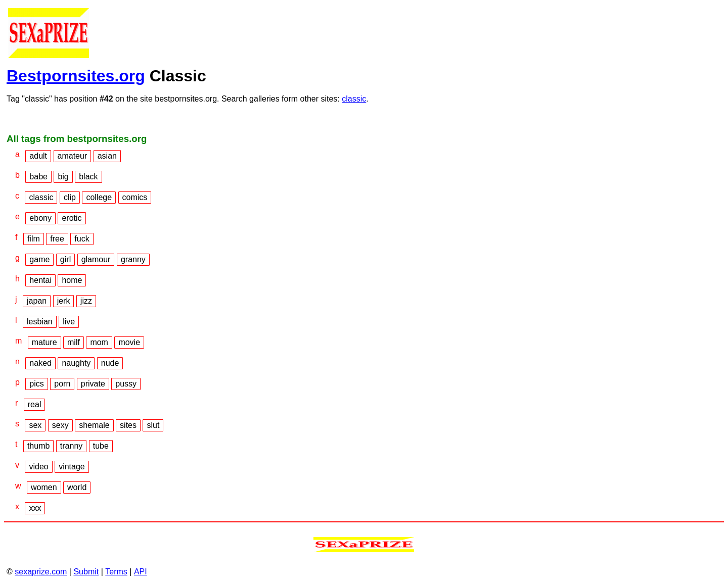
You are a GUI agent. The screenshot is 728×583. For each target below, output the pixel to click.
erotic (72, 218)
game (39, 259)
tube (101, 446)
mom (99, 342)
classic (354, 99)
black (88, 177)
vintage (72, 467)
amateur (73, 156)
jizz (86, 301)
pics (36, 384)
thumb (38, 446)
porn (62, 384)
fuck (82, 239)
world (77, 487)
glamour (96, 259)
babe (38, 177)
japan (37, 301)
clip (70, 197)
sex (35, 425)
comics (135, 197)
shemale (94, 425)
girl (65, 259)
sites (128, 425)
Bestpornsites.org (76, 76)
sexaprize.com (41, 572)
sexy (60, 425)
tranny (71, 446)
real (35, 404)
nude (110, 363)
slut (153, 425)
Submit (86, 572)
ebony (40, 218)
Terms (116, 572)
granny (133, 259)
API (141, 572)
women (44, 487)
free (57, 239)
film (34, 239)
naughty (76, 363)
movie (129, 342)
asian (107, 156)
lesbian (40, 322)
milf (74, 342)
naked (40, 363)
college (99, 197)
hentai (40, 280)
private (93, 384)
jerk (64, 301)
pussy (126, 384)
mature (44, 342)
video (38, 467)
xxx (35, 508)
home (72, 280)
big (63, 177)
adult (38, 156)
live (69, 322)
